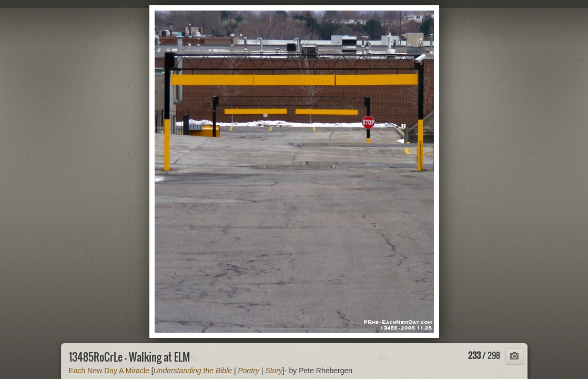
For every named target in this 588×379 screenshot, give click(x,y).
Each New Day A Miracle (109, 371)
